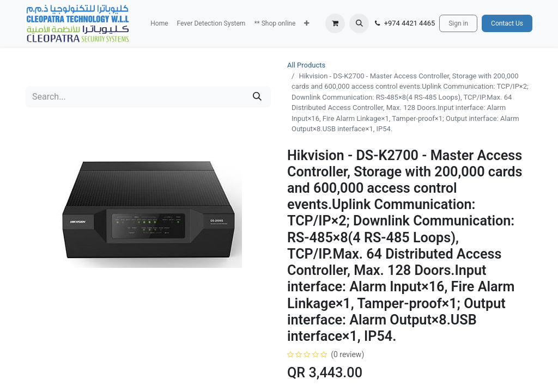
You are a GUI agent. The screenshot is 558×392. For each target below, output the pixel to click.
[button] (307, 23)
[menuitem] (159, 23)
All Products (306, 65)
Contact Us (507, 23)
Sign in (458, 23)
